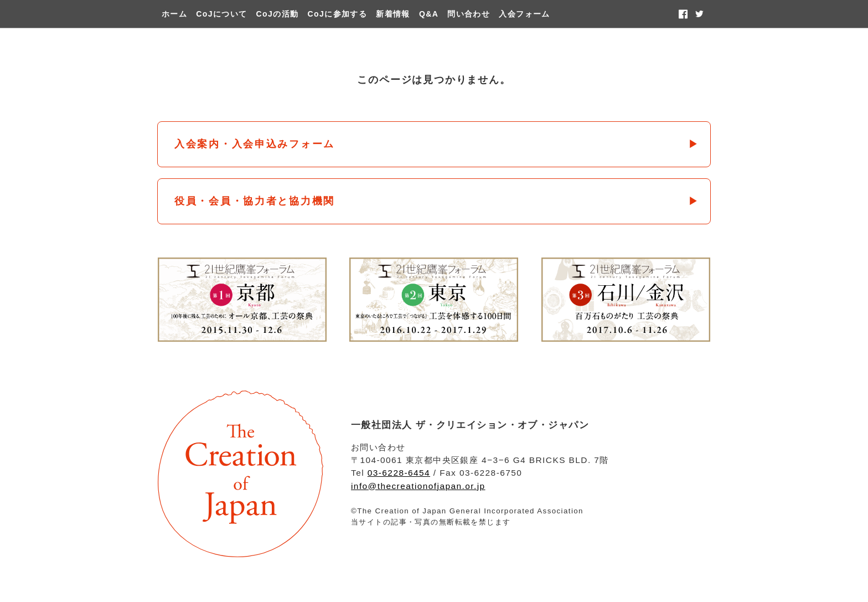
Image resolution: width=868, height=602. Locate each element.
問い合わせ (469, 14)
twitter (699, 14)
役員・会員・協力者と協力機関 (255, 201)
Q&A (429, 14)
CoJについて (221, 14)
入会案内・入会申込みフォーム (255, 144)
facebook (683, 14)
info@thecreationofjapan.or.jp (418, 486)
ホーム (174, 14)
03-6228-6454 (399, 473)
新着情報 (393, 14)
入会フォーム (524, 14)
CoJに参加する (338, 14)
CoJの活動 (278, 14)
